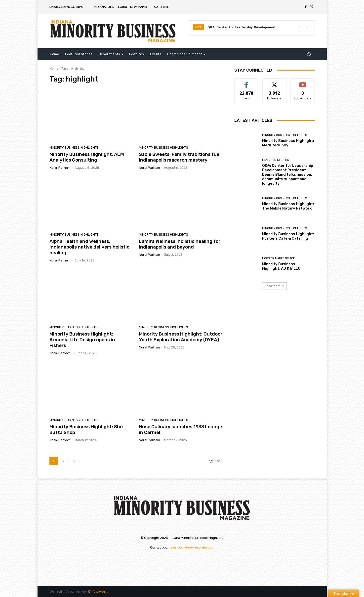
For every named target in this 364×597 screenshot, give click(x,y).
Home (54, 68)
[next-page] (74, 461)
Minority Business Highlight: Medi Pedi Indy (288, 143)
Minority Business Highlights (74, 148)
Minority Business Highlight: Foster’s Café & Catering (288, 236)
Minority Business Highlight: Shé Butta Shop (86, 429)
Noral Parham (60, 168)
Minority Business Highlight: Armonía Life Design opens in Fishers (82, 340)
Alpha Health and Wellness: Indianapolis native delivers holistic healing (89, 247)
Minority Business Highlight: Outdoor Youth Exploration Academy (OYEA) (181, 337)
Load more (274, 286)
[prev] (299, 27)
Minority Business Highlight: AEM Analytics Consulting (87, 157)
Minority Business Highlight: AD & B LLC (282, 266)
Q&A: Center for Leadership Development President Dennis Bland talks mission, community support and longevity (288, 174)
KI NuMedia (99, 592)
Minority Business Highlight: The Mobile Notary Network (288, 206)
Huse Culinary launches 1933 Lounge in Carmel (181, 429)
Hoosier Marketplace (279, 258)
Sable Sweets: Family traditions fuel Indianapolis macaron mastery (180, 157)
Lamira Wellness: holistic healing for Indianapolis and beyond (180, 244)
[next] (307, 27)
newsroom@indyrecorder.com (191, 547)
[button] (309, 54)
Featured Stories (275, 160)
